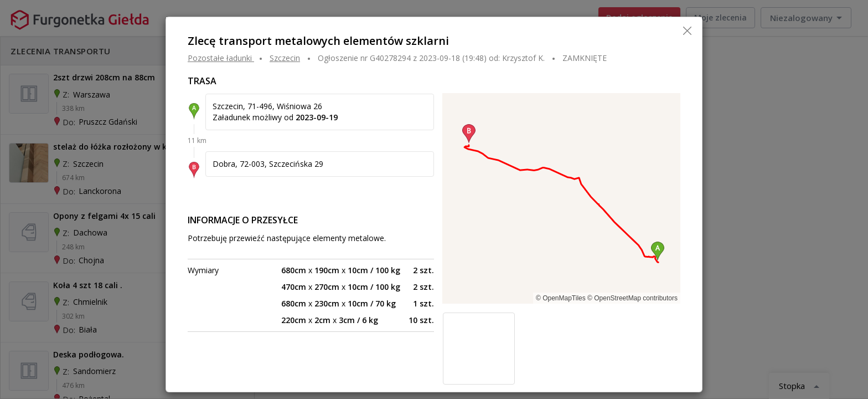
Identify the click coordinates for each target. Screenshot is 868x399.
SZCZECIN (285, 58)
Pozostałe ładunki (220, 58)
